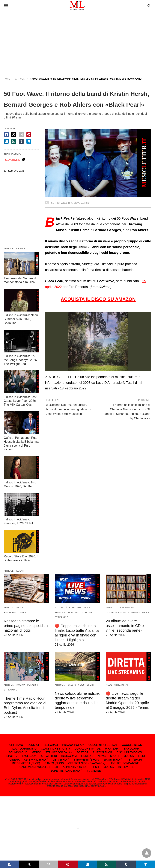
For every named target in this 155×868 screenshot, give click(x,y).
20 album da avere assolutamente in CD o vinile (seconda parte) (125, 626)
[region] (77, 41)
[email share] (21, 135)
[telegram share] (29, 141)
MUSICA (136, 612)
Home (7, 79)
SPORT (88, 612)
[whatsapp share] (14, 141)
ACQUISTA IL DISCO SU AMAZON (98, 299)
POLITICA (60, 612)
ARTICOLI (20, 79)
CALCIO (72, 685)
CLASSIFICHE (126, 608)
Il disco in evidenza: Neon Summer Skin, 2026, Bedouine (21, 319)
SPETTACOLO (75, 612)
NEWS (20, 608)
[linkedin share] (6, 141)
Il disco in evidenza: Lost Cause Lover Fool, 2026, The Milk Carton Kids (20, 401)
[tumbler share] (21, 141)
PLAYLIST (33, 685)
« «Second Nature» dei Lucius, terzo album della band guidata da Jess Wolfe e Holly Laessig (69, 409)
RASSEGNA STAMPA (15, 612)
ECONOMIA (75, 608)
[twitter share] (14, 134)
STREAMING (62, 617)
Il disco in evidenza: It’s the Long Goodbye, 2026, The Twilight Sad (21, 360)
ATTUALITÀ (61, 608)
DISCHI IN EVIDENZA (118, 612)
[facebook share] (6, 135)
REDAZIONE (12, 160)
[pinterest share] (29, 135)
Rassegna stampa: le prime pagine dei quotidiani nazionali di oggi (26, 626)
